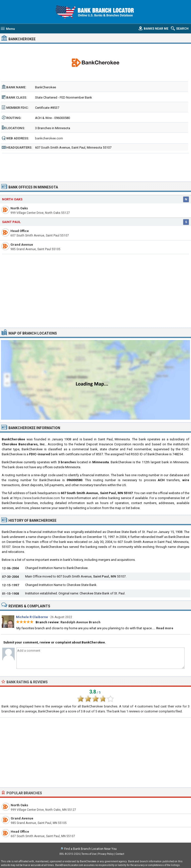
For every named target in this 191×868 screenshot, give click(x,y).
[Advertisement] (96, 166)
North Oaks (12, 199)
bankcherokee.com (49, 138)
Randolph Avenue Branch (80, 622)
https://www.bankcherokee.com (37, 498)
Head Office (20, 231)
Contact (120, 854)
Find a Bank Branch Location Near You (90, 849)
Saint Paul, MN (105, 576)
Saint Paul (11, 222)
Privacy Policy (106, 854)
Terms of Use (89, 854)
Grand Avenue (22, 245)
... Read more (163, 628)
